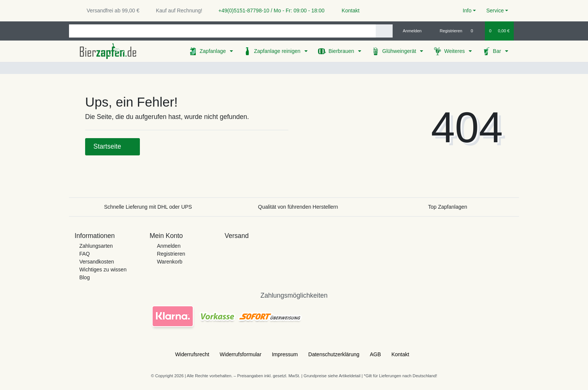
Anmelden (169, 246)
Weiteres (455, 51)
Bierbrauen (342, 51)
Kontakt (347, 11)
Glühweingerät (400, 51)
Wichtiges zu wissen (103, 270)
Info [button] (467, 11)
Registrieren (171, 254)
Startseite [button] (112, 146)
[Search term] (222, 31)
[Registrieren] (447, 31)
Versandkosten (97, 262)
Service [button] (495, 11)
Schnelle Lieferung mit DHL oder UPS (148, 207)
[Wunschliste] (476, 31)
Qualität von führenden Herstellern (298, 207)
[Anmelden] (409, 31)
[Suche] (384, 31)
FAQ (84, 254)
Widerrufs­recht (192, 354)
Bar (498, 51)
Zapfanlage (213, 51)
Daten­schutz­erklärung (334, 354)
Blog (84, 277)
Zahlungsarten (96, 246)
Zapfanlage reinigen (278, 51)
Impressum (285, 354)
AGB (375, 354)
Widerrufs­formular (241, 354)
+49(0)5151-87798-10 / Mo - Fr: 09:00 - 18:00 (268, 11)
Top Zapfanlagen (448, 207)
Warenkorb (169, 262)
